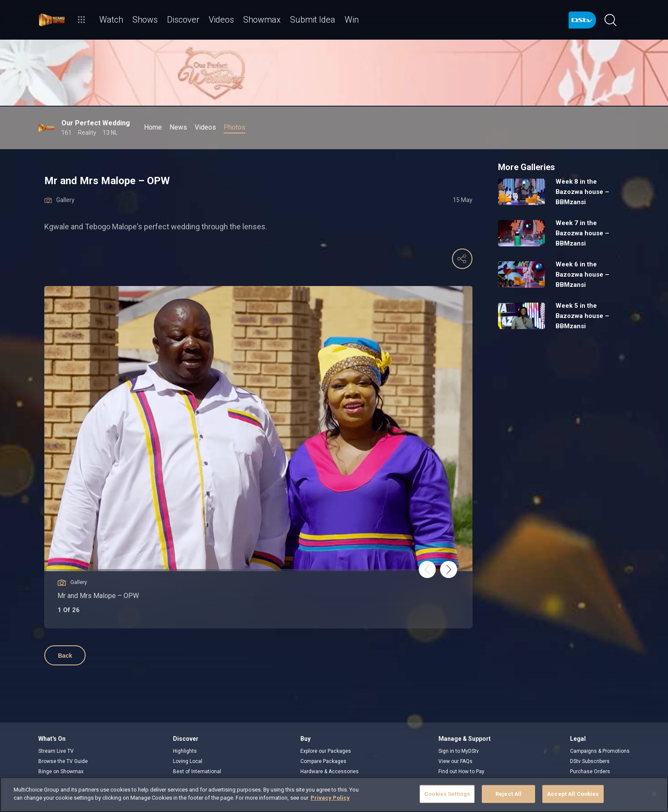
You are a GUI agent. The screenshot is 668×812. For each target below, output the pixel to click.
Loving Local (188, 761)
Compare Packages (323, 761)
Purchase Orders (590, 772)
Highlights (185, 751)
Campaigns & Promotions (600, 751)
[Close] (654, 794)
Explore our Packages (326, 751)
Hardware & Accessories (330, 772)
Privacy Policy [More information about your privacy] (330, 798)
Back (65, 656)
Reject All (508, 794)
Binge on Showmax (61, 772)
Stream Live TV (56, 751)
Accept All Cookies (573, 794)
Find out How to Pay (461, 772)
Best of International (197, 772)
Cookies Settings (447, 794)
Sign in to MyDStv (459, 751)
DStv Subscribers (590, 761)
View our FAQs (455, 761)
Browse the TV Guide (63, 761)
